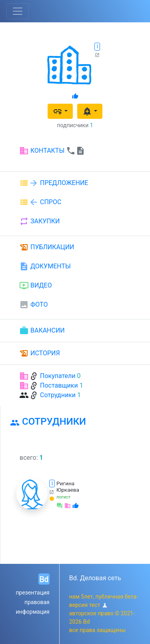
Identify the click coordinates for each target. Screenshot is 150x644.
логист (63, 497)
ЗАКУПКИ (39, 221)
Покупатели (58, 376)
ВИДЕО (36, 286)
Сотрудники (58, 395)
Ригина (65, 483)
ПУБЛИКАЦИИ (47, 247)
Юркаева (68, 490)
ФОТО (33, 305)
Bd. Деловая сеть (95, 578)
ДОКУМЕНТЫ (45, 266)
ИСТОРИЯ (40, 353)
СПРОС (40, 202)
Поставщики (59, 385)
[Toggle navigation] (18, 11)
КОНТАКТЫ (52, 151)
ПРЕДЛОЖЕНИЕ (54, 183)
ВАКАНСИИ (42, 331)
